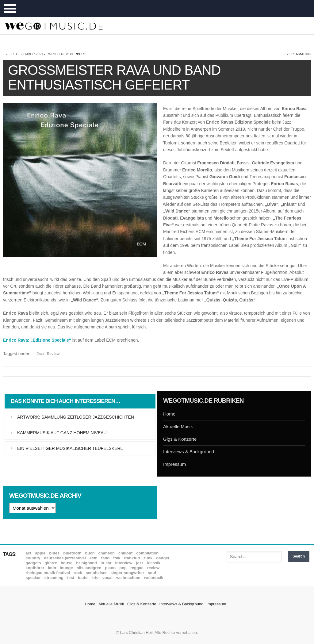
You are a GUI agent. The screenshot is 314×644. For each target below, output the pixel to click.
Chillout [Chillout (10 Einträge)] (125, 553)
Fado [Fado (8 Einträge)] (105, 558)
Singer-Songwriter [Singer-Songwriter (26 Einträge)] (127, 573)
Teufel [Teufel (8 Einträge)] (83, 578)
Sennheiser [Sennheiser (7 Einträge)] (96, 573)
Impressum (174, 464)
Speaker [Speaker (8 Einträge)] (33, 578)
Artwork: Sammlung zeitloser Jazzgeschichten (76, 417)
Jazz (41, 354)
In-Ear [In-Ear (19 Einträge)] (106, 563)
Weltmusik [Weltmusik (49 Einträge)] (154, 578)
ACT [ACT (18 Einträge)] (29, 553)
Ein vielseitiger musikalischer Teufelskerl (70, 448)
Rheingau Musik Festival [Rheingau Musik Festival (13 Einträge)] (48, 573)
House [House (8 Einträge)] (67, 563)
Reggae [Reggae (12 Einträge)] (137, 568)
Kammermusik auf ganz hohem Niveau (62, 433)
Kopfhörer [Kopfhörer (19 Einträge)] (35, 568)
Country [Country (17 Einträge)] (33, 558)
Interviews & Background (189, 452)
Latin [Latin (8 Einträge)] (52, 568)
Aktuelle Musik (178, 426)
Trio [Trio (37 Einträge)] (96, 578)
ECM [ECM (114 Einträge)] (94, 558)
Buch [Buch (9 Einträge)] (90, 553)
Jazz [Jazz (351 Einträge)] (140, 563)
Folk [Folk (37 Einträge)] (117, 558)
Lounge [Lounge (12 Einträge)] (66, 568)
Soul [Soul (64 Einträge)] (152, 573)
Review (53, 354)
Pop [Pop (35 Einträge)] (123, 568)
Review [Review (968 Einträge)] (153, 568)
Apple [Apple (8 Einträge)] (40, 553)
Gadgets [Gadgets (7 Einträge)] (33, 563)
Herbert (78, 54)
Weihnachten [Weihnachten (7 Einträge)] (128, 578)
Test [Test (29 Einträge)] (71, 578)
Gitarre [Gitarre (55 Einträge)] (51, 563)
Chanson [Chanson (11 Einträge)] (107, 553)
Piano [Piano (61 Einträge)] (111, 568)
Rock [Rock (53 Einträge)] (78, 573)
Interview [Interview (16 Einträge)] (124, 563)
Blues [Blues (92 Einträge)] (54, 553)
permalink (301, 54)
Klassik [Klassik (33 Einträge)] (154, 563)
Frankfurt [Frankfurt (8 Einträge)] (132, 558)
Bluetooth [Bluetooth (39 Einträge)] (72, 553)
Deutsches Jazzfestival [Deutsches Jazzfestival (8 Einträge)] (65, 558)
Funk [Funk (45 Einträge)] (148, 558)
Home (169, 414)
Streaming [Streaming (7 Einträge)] (54, 578)
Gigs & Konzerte (180, 439)
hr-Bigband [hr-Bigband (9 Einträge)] (86, 563)
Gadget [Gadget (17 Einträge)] (163, 558)
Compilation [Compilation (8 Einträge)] (147, 553)
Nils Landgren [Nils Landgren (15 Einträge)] (89, 568)
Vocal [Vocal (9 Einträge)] (107, 578)
